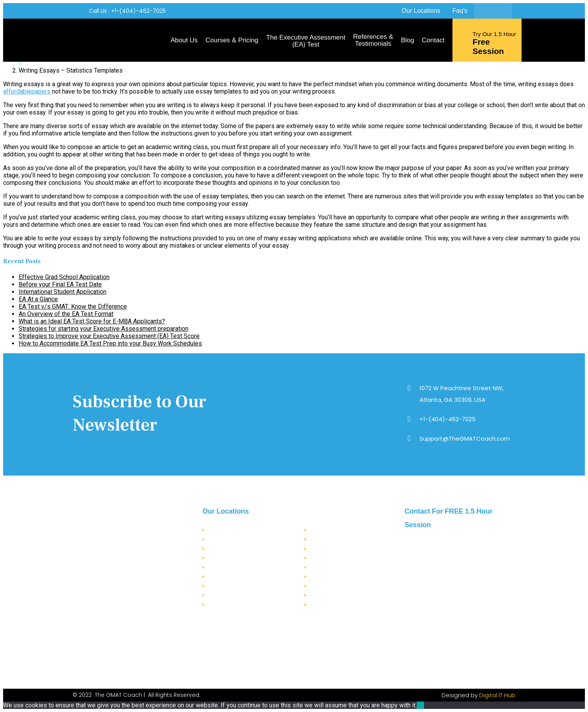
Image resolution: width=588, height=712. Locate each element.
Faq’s (460, 11)
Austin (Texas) (328, 567)
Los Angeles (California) (239, 549)
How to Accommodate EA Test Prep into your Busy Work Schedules (110, 343)
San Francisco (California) (241, 558)
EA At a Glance (38, 299)
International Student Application (63, 292)
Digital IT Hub (497, 695)
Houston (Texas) (331, 577)
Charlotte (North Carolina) (343, 558)
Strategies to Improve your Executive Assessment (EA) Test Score (109, 336)
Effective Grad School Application (64, 277)
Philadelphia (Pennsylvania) (243, 586)
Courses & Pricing (232, 40)
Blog (407, 40)
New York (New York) (236, 539)
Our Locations (421, 11)
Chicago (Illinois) (332, 549)
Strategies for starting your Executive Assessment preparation (104, 329)
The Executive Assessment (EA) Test (306, 41)
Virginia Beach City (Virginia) (348, 539)
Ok (420, 705)
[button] (127, 11)
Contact (433, 40)
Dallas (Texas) (328, 530)
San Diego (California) (237, 567)
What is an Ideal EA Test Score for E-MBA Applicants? (92, 321)
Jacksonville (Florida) (235, 577)
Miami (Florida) (228, 595)
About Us (184, 40)
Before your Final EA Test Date (60, 284)
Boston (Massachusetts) (339, 586)
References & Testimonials (373, 40)
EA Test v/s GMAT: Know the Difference (73, 307)
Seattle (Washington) (234, 605)
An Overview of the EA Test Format (66, 314)
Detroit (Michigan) (333, 605)
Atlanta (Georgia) (230, 530)
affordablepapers (27, 91)
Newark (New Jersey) (337, 595)
